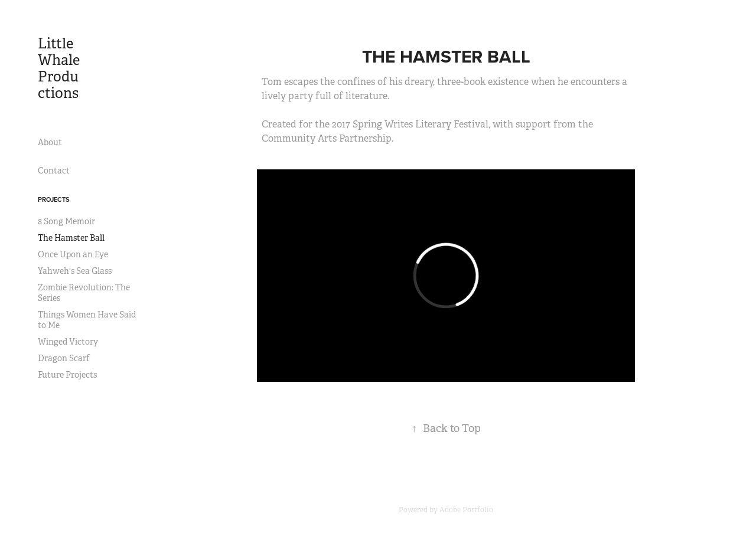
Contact (54, 171)
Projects (54, 199)
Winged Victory (68, 342)
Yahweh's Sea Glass (75, 271)
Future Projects (67, 375)
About (50, 142)
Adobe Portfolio (466, 510)
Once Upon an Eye (73, 254)
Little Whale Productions (60, 68)
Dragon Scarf (64, 358)
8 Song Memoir (66, 221)
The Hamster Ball (71, 238)
